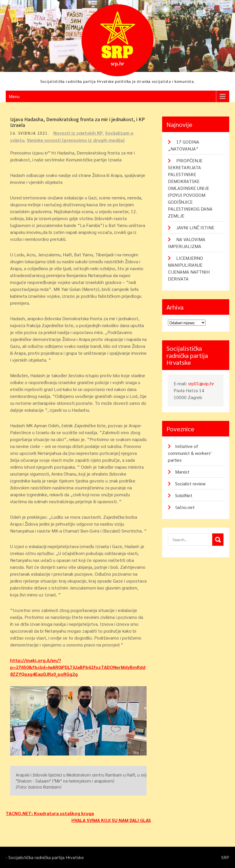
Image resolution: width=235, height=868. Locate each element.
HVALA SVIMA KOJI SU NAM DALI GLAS (111, 820)
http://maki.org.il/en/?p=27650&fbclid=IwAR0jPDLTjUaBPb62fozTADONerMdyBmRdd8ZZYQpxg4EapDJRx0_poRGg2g (78, 667)
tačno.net (185, 507)
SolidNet (184, 495)
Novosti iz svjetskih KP (78, 133)
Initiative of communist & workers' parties (190, 453)
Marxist (182, 472)
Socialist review (190, 483)
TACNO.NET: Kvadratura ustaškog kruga (50, 813)
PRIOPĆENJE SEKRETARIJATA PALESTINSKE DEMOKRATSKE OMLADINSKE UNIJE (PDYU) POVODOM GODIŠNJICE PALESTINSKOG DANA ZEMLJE (190, 188)
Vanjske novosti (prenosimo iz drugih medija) (76, 140)
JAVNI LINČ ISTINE (195, 227)
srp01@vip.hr (201, 383)
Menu (14, 96)
